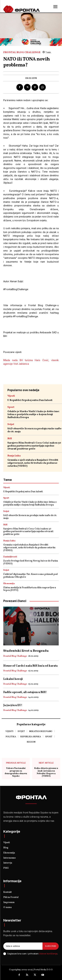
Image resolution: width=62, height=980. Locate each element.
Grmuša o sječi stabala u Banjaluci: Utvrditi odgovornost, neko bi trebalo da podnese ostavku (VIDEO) (33, 463)
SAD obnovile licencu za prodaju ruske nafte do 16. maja (34, 430)
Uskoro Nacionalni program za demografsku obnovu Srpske (16, 772)
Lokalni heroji (13, 679)
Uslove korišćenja (48, 954)
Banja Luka (14, 456)
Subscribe (51, 946)
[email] (23, 946)
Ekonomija (9, 584)
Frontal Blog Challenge (22, 52)
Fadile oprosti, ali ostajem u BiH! (25, 692)
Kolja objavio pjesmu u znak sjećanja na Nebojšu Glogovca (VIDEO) (46, 772)
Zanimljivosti (10, 557)
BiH (10, 439)
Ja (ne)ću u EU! (13, 705)
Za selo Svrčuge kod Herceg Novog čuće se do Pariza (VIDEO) (31, 562)
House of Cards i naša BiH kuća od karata (30, 666)
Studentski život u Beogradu (26, 651)
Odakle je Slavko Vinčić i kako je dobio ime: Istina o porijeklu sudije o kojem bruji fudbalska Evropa (33, 414)
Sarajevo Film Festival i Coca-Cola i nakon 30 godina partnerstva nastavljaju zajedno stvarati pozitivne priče (34, 446)
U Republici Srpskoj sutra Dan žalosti (30, 400)
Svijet (11, 424)
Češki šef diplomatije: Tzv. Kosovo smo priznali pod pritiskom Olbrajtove (30, 576)
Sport (11, 407)
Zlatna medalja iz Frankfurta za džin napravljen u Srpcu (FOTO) (30, 589)
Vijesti (11, 396)
